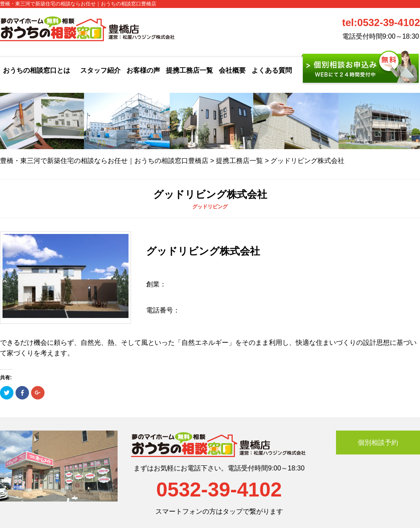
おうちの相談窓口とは (37, 70)
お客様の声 (143, 70)
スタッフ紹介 (100, 70)
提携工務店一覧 (189, 70)
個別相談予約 (378, 443)
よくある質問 (272, 70)
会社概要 (232, 70)
